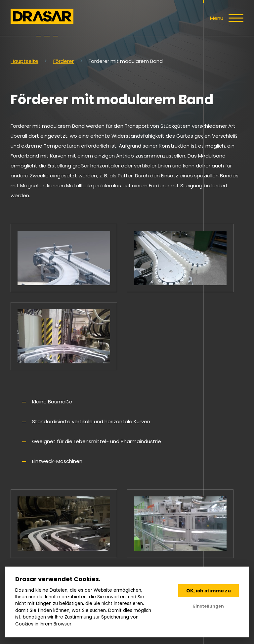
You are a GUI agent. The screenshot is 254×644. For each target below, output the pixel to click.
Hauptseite (24, 61)
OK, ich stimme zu (209, 591)
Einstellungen (209, 606)
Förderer (63, 61)
